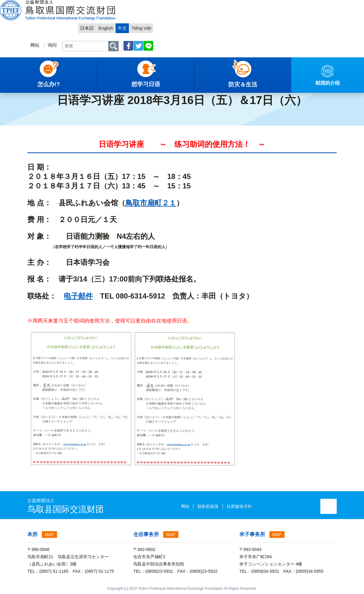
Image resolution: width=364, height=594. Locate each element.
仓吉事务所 (146, 534)
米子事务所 (252, 534)
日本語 (269, 5)
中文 (305, 5)
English (288, 5)
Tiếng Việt (324, 5)
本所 (32, 534)
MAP (49, 535)
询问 (230, 23)
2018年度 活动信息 (91, 80)
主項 (9, 80)
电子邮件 (78, 296)
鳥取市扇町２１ (151, 203)
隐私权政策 (186, 506)
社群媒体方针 (217, 506)
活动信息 (59, 80)
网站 (212, 23)
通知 (39, 80)
